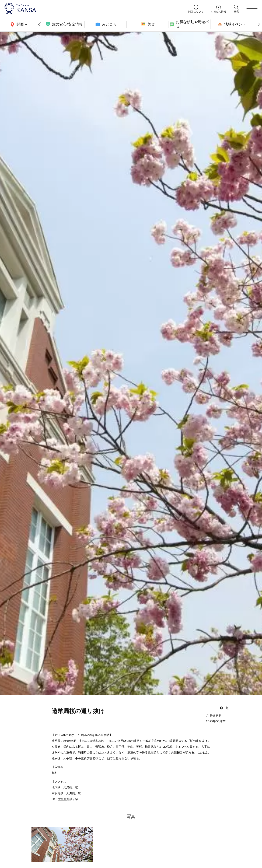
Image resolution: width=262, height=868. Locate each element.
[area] (18, 24)
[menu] (252, 9)
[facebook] (221, 708)
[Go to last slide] (39, 24)
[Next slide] (259, 24)
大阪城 (62, 799)
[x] (227, 708)
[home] (93, 9)
